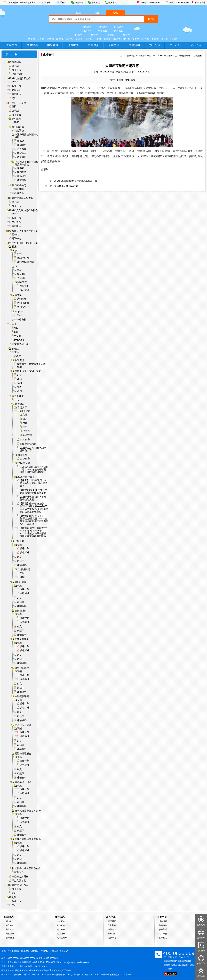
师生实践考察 (19, 881)
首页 (121, 56)
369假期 (87, 31)
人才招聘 (163, 934)
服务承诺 (163, 929)
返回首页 (12, 45)
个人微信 (96, 3)
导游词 (26, 431)
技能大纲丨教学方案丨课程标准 (31, 365)
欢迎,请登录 (200, 3)
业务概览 (163, 925)
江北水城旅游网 (25, 262)
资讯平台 (196, 45)
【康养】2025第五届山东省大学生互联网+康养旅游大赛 (34, 483)
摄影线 (136, 39)
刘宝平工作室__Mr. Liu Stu (151, 56)
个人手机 (113, 3)
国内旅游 (87, 27)
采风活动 (16, 90)
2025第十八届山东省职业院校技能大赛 (33, 498)
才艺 (25, 427)
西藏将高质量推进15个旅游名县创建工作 (76, 181)
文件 (17, 352)
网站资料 (25, 286)
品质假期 (103, 31)
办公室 (18, 356)
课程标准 (25, 552)
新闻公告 (16, 70)
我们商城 (19, 189)
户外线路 (22, 149)
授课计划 (25, 548)
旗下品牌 (155, 45)
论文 (19, 375)
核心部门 (112, 938)
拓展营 (174, 39)
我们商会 (22, 299)
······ (7, 942)
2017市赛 (25, 459)
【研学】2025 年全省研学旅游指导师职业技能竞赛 (33, 491)
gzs (16, 328)
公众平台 (79, 3)
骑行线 (126, 39)
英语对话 (27, 435)
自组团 (79, 35)
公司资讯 (114, 45)
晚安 (17, 122)
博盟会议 (22, 153)
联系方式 (64, 951)
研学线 (60, 39)
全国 (22, 573)
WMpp (18, 336)
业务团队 (112, 934)
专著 (19, 387)
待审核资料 (20, 320)
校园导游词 (18, 74)
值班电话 (16, 94)
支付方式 (54, 951)
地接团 (127, 35)
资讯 (14, 98)
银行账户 (61, 929)
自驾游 (88, 39)
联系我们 (163, 938)
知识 (25, 419)
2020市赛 (25, 440)
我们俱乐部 (23, 303)
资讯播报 (16, 222)
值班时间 (112, 921)
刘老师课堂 (172, 56)
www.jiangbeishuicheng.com (76, 962)
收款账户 (61, 921)
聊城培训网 (23, 258)
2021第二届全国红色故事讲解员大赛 (33, 449)
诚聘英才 (35, 951)
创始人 (9, 921)
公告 (17, 400)
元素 (25, 423)
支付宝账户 (62, 938)
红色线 (164, 39)
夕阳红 (79, 39)
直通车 (111, 35)
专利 (19, 383)
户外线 (146, 39)
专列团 (98, 39)
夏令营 (31, 39)
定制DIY (44, 951)
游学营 (50, 39)
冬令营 (41, 39)
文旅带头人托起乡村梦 (66, 186)
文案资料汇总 (21, 344)
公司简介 (10, 925)
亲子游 (69, 39)
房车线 (155, 39)
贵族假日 (119, 31)
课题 (19, 379)
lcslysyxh (19, 340)
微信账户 (61, 925)
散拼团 (95, 35)
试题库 (21, 561)
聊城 (22, 577)
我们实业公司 (24, 307)
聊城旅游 (119, 27)
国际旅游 (103, 27)
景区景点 (93, 45)
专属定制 (134, 45)
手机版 (63, 3)
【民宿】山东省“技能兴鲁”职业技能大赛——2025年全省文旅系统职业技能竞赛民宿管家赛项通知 (34, 508)
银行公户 (61, 934)
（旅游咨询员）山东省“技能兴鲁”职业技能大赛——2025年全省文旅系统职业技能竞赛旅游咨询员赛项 (33, 532)
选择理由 (10, 938)
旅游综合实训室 (20, 876)
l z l (16, 332)
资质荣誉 (10, 934)
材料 (19, 254)
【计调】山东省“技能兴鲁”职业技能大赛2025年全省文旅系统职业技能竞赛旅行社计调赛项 (34, 520)
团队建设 (10, 929)
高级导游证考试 (28, 444)
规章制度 (22, 274)
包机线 (107, 39)
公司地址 (112, 929)
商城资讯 (19, 193)
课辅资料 (22, 565)
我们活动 (19, 130)
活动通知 (22, 176)
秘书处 (15, 66)
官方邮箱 (112, 925)
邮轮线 (117, 39)
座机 (14, 106)
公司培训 (22, 278)
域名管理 (25, 290)
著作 (19, 391)
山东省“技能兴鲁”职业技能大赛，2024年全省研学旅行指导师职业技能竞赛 (34, 470)
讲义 (19, 557)
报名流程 (163, 921)
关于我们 (175, 45)
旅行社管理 (185, 56)
